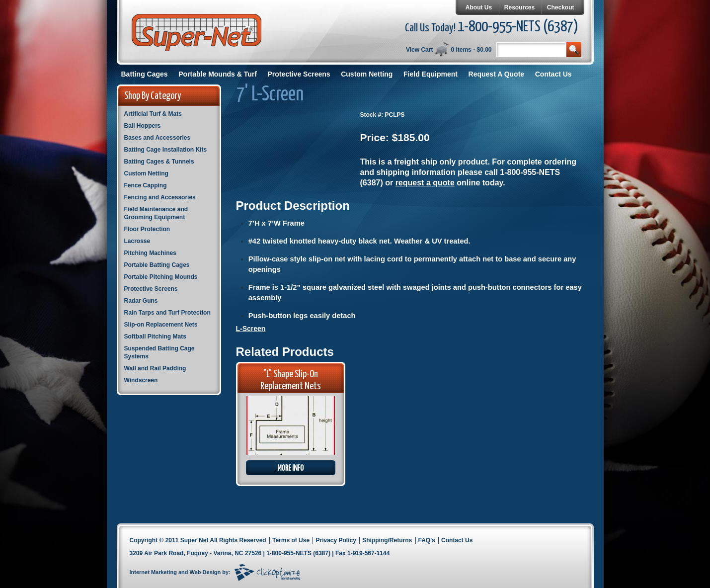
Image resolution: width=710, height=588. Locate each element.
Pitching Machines (150, 253)
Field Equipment (431, 74)
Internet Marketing (153, 572)
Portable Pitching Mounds (161, 277)
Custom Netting (367, 74)
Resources (519, 7)
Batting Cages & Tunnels (159, 162)
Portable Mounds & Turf (218, 74)
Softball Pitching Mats (155, 336)
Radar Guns (141, 301)
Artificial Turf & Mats (153, 114)
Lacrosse (137, 241)
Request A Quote (497, 74)
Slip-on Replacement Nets (161, 325)
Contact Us (553, 74)
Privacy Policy (336, 540)
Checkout (561, 7)
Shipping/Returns (387, 540)
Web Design (205, 572)
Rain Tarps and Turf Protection (167, 313)
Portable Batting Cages (157, 265)
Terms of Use (291, 540)
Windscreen (141, 380)
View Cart (419, 50)
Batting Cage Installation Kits (166, 150)
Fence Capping (146, 185)
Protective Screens (299, 74)
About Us (479, 7)
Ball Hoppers (143, 126)
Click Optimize (267, 573)
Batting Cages (145, 74)
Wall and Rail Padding (155, 368)
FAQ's (427, 540)
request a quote (425, 183)
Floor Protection (147, 229)
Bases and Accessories (158, 138)
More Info (291, 468)
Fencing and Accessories (160, 197)
